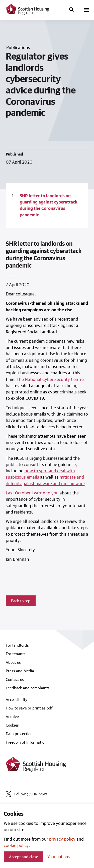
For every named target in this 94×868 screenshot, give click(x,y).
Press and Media (20, 671)
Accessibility (17, 699)
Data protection (19, 734)
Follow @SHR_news (27, 794)
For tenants (16, 654)
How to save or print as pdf (29, 708)
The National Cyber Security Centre (50, 379)
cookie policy (16, 845)
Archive (12, 717)
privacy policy (62, 839)
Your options (59, 857)
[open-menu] (86, 10)
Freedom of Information (26, 742)
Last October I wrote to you (32, 493)
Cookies (12, 725)
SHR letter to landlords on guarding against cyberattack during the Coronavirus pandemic (49, 205)
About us (13, 662)
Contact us (15, 679)
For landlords (17, 645)
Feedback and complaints (28, 688)
